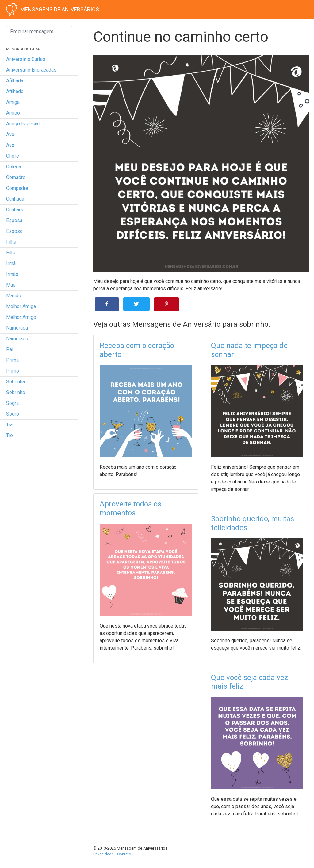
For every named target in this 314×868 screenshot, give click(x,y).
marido (14, 296)
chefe (13, 156)
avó (10, 145)
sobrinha (15, 382)
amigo (13, 113)
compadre (17, 188)
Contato (124, 854)
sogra (12, 403)
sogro (13, 414)
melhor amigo (21, 317)
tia (9, 425)
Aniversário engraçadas (31, 70)
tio (10, 435)
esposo (14, 231)
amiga (13, 102)
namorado (17, 339)
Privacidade (103, 854)
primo (13, 371)
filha (11, 242)
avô (10, 134)
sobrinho (16, 392)
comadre (16, 177)
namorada (17, 328)
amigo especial (23, 124)
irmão (12, 274)
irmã (11, 263)
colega (14, 167)
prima (12, 360)
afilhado (15, 91)
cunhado (15, 210)
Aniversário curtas (26, 59)
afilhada (15, 81)
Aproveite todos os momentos (130, 508)
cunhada (15, 199)
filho (11, 253)
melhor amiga (21, 306)
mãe (11, 285)
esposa (14, 220)
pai (10, 349)
